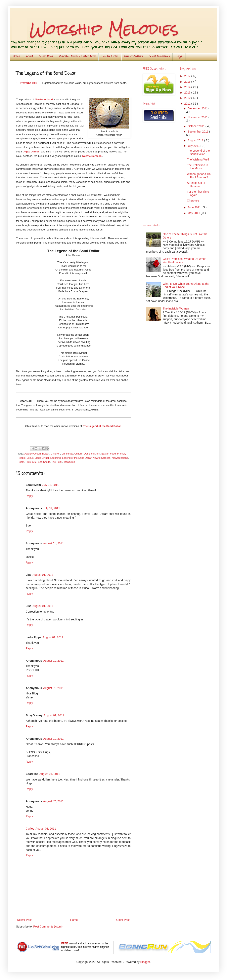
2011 (188, 104)
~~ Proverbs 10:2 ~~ (29, 83)
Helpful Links (110, 57)
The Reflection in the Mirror (197, 167)
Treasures (69, 462)
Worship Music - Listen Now (77, 57)
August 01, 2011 (53, 543)
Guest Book (46, 57)
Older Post (123, 920)
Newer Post (24, 920)
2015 (188, 82)
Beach (46, 454)
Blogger (145, 962)
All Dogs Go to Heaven (196, 185)
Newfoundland (120, 458)
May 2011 (194, 213)
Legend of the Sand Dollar (77, 458)
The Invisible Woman (176, 308)
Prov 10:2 (31, 462)
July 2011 (194, 146)
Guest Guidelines (159, 57)
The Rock (57, 462)
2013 (188, 93)
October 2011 (197, 126)
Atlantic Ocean (33, 454)
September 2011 (198, 132)
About (29, 57)
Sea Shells (44, 462)
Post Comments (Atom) (48, 927)
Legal (179, 57)
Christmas (67, 454)
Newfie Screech (92, 156)
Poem (21, 462)
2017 (188, 76)
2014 (188, 87)
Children (56, 454)
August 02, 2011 (53, 801)
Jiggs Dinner (31, 152)
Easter (105, 454)
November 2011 (198, 117)
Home (16, 57)
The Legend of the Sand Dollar (198, 152)
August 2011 (196, 140)
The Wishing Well (198, 159)
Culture (78, 454)
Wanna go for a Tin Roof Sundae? (199, 176)
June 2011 (195, 207)
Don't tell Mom (92, 454)
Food (113, 454)
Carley (30, 829)
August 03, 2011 (46, 829)
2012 (188, 98)
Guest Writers (134, 57)
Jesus (30, 458)
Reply (29, 496)
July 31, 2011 (50, 485)
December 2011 (198, 108)
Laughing (55, 458)
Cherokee (193, 201)
